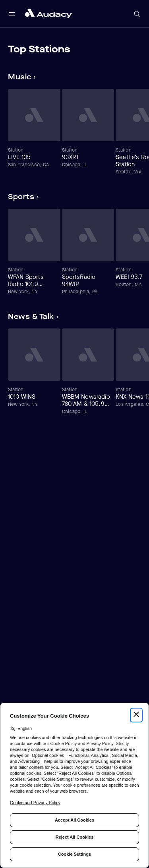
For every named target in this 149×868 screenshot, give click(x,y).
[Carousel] (74, 132)
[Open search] (137, 14)
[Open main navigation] (12, 14)
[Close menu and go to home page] (48, 14)
